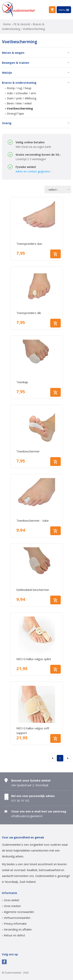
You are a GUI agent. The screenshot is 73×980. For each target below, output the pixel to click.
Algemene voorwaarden (19, 912)
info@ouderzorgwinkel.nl (27, 816)
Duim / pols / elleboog (22, 98)
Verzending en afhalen (18, 929)
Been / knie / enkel (19, 103)
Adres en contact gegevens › (33, 171)
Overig (7, 123)
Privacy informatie (15, 924)
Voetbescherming (20, 108)
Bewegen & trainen (16, 63)
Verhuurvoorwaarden (17, 918)
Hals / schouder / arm (21, 93)
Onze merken (12, 906)
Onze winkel (11, 900)
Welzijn (7, 73)
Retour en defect (15, 935)
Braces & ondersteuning (19, 83)
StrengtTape (15, 113)
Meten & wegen (13, 53)
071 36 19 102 (20, 801)
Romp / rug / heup (19, 88)
